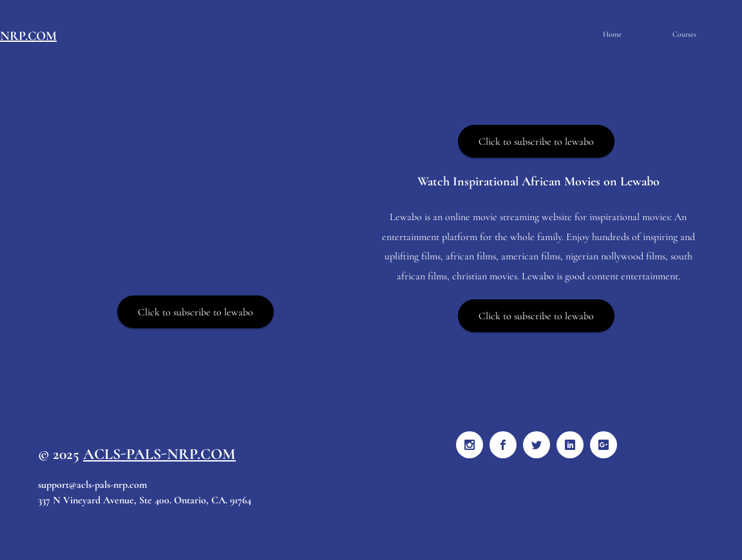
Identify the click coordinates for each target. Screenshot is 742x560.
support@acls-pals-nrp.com (92, 485)
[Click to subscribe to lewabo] (195, 312)
